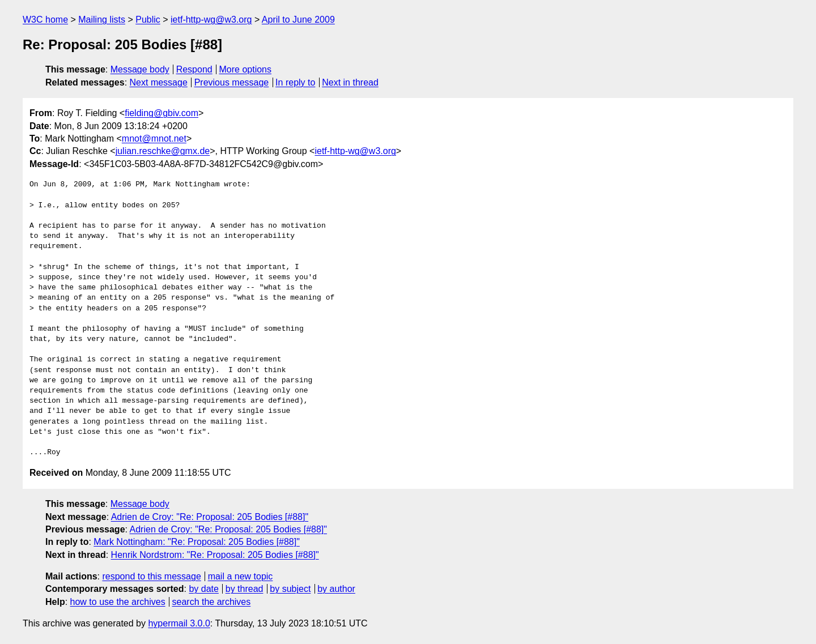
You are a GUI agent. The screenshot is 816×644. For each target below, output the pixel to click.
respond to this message (151, 576)
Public (148, 20)
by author (336, 589)
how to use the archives (118, 602)
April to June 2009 (298, 20)
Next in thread (350, 82)
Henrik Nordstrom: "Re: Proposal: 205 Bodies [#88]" (215, 555)
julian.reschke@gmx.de (163, 151)
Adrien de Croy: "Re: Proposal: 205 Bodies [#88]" (210, 517)
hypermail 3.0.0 (179, 623)
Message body (140, 69)
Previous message (232, 82)
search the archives (212, 602)
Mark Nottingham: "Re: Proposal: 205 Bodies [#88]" (197, 542)
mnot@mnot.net (154, 138)
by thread (245, 589)
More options (246, 69)
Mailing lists (102, 20)
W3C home (45, 20)
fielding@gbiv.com (161, 113)
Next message (159, 82)
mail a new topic (241, 576)
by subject (290, 589)
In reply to (295, 82)
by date (203, 589)
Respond (194, 69)
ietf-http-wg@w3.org (211, 20)
